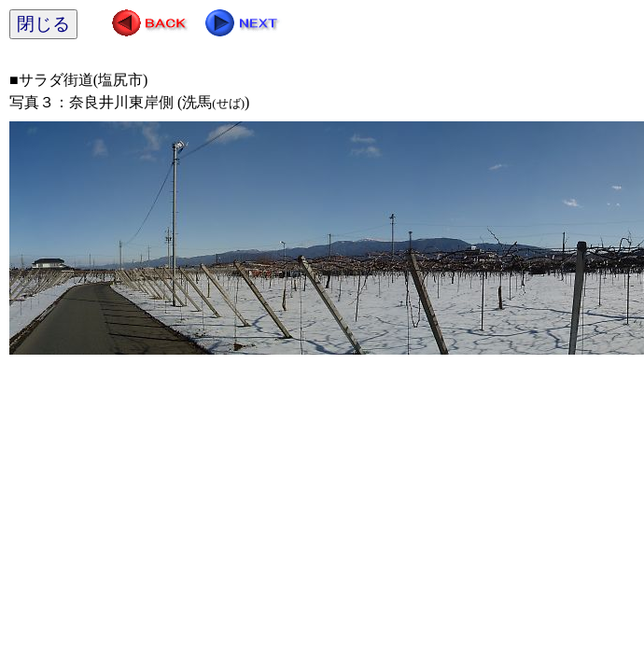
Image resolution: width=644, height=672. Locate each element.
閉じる (43, 24)
